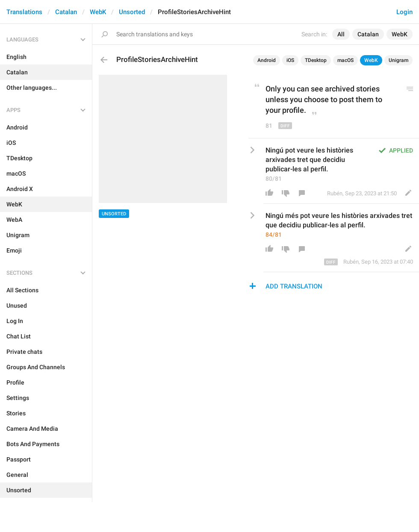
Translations (24, 12)
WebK (98, 12)
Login (404, 12)
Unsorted (132, 12)
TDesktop (316, 60)
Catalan (66, 12)
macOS (345, 60)
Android (267, 60)
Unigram (398, 60)
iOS (290, 60)
